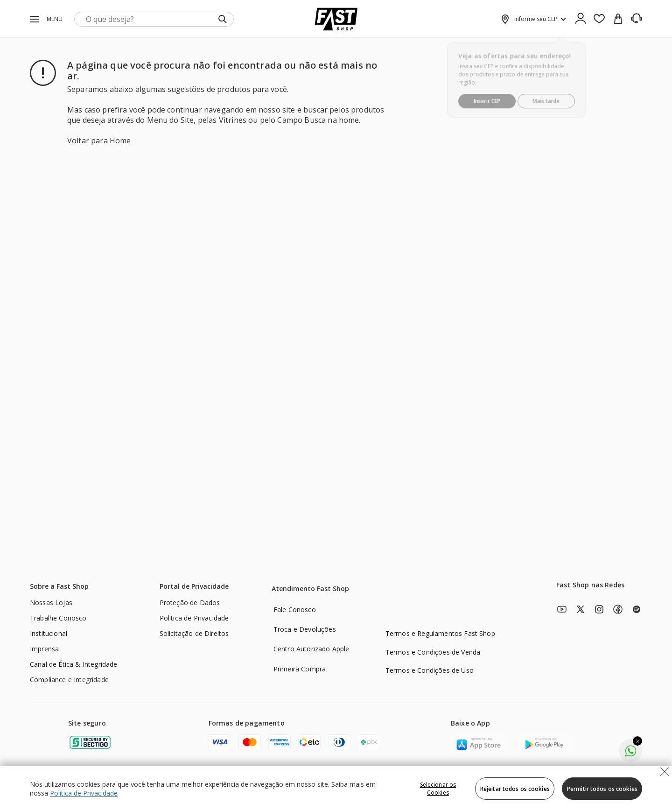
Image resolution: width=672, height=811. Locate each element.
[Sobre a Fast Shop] (59, 588)
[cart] (618, 19)
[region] (336, 789)
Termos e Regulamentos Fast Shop (440, 633)
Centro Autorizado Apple (311, 649)
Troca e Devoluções (305, 629)
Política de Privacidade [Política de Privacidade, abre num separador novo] (84, 793)
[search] (154, 19)
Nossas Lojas (51, 603)
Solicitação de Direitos (194, 633)
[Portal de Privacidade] (194, 588)
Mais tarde (547, 96)
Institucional (49, 633)
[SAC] (637, 19)
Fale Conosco (295, 610)
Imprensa (44, 649)
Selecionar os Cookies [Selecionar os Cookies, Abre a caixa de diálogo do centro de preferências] (438, 789)
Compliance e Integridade (69, 680)
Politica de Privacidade (194, 618)
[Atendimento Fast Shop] (310, 590)
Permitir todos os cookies (602, 789)
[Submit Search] (223, 19)
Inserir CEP (486, 96)
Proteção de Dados (190, 603)
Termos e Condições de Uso (430, 670)
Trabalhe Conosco (58, 618)
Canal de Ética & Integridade (73, 664)
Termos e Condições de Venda (433, 652)
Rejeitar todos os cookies (515, 789)
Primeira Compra (300, 669)
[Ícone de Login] (581, 19)
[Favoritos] (599, 19)
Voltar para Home (99, 141)
